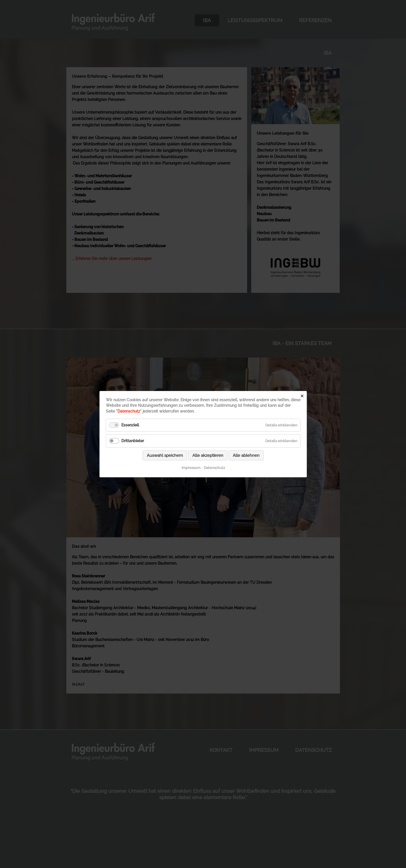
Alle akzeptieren (208, 455)
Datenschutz (129, 411)
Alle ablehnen (246, 455)
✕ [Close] (302, 396)
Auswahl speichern (165, 455)
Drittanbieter (133, 441)
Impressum (191, 467)
